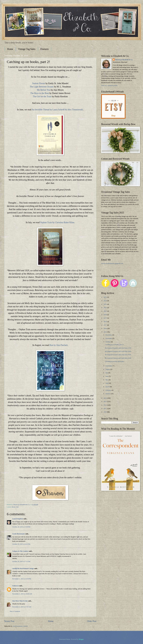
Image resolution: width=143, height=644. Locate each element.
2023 (105, 304)
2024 (105, 301)
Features (45, 49)
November (109, 338)
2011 (105, 409)
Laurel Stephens (18, 519)
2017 (105, 325)
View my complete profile (109, 86)
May (107, 380)
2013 (105, 402)
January (108, 394)
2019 (105, 318)
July (107, 373)
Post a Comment (15, 611)
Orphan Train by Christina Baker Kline (57, 222)
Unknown (16, 586)
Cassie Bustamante (19, 534)
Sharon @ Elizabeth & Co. (22, 505)
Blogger (81, 639)
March (108, 387)
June (107, 376)
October (108, 342)
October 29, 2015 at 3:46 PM (21, 527)
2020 (105, 315)
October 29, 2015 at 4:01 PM (21, 544)
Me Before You (44, 90)
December (109, 335)
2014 (105, 398)
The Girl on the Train (42, 96)
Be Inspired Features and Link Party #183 (118, 348)
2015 (105, 332)
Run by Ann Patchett (59, 345)
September (109, 366)
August (108, 369)
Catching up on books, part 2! (114, 345)
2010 (105, 412)
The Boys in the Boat (40, 93)
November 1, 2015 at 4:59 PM (22, 579)
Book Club (15, 507)
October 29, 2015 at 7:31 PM (21, 561)
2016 (105, 328)
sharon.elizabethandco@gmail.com (112, 263)
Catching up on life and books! (115, 361)
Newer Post (9, 621)
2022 (105, 308)
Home (10, 49)
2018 (105, 322)
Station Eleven (39, 83)
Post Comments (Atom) (20, 626)
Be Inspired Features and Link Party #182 (118, 351)
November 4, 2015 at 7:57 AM (22, 607)
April (107, 383)
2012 (105, 405)
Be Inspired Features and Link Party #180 (118, 358)
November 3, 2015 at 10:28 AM (22, 594)
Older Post (92, 621)
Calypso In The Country (20, 551)
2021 (105, 311)
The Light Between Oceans (42, 87)
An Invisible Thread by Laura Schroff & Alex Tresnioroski (57, 110)
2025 (105, 297)
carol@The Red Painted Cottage (23, 569)
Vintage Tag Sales (27, 49)
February (108, 390)
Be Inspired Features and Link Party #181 (118, 355)
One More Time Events (20, 601)
